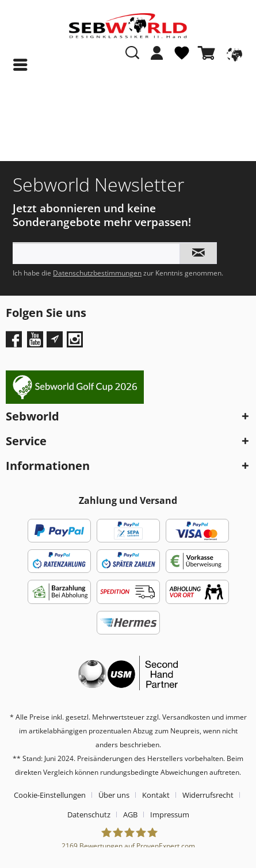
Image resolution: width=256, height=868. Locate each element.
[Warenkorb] (209, 53)
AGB (130, 815)
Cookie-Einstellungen (50, 795)
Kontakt (156, 795)
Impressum (170, 815)
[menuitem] (157, 59)
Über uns (114, 795)
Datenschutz (89, 815)
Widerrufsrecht (208, 795)
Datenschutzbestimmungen (97, 273)
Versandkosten (186, 717)
